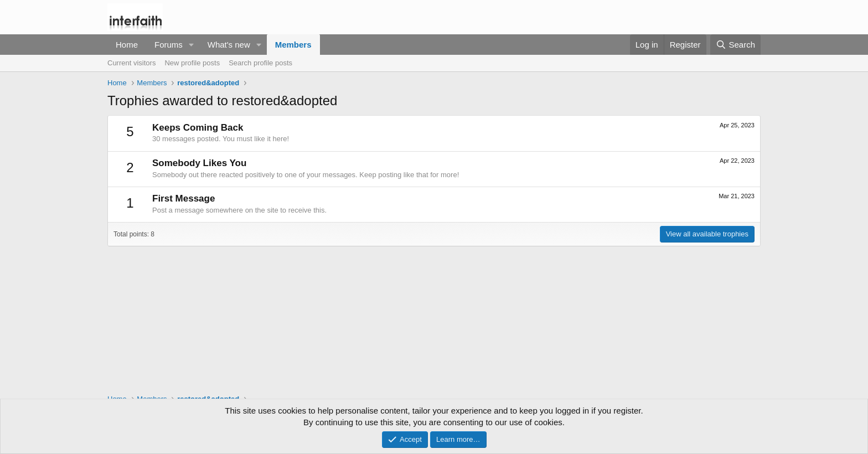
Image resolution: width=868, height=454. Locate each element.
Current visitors (131, 63)
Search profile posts (260, 63)
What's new (229, 45)
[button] (192, 45)
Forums (169, 45)
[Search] (735, 45)
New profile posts (192, 63)
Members (293, 45)
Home (127, 45)
